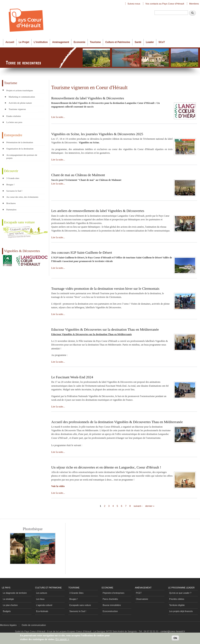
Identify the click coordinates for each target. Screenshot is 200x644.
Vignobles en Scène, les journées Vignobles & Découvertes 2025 (97, 134)
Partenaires (11, 210)
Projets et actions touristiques (20, 90)
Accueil (10, 42)
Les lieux (40, 599)
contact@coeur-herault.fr (173, 631)
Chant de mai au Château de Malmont (78, 175)
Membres (194, 4)
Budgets (7, 611)
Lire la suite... (58, 117)
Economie (79, 42)
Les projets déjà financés (181, 611)
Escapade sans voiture (80, 605)
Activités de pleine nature (20, 103)
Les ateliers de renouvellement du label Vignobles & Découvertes (98, 211)
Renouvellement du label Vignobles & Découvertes (88, 98)
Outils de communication (34, 625)
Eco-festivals (42, 611)
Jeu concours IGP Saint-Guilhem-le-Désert (82, 253)
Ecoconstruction (110, 611)
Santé (138, 42)
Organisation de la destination (20, 149)
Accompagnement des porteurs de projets (22, 157)
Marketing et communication (22, 97)
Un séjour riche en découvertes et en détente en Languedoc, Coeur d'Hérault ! (106, 467)
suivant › (138, 506)
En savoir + (62, 640)
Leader (150, 42)
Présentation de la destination (20, 142)
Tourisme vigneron (17, 109)
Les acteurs (42, 593)
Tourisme (95, 42)
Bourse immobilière (112, 605)
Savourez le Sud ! (14, 191)
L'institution (41, 42)
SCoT (162, 42)
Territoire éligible (177, 605)
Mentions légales (8, 625)
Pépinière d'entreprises (113, 593)
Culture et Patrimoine (118, 42)
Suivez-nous (134, 4)
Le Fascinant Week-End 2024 (72, 377)
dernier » (150, 506)
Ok (175, 639)
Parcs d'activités (110, 599)
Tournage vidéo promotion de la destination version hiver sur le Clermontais (105, 289)
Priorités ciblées (177, 599)
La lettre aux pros (14, 122)
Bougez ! (10, 184)
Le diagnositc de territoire (15, 593)
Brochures (11, 203)
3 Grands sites (13, 178)
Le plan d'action (10, 605)
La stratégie (8, 599)
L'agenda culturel (44, 605)
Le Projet (24, 42)
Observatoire (142, 599)
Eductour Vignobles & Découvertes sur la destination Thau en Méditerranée (105, 330)
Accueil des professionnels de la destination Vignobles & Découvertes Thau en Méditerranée (117, 422)
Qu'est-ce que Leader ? (180, 593)
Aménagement (61, 42)
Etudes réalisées (14, 116)
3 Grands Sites (76, 593)
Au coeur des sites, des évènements (22, 197)
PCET (139, 593)
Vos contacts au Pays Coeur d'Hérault (165, 4)
